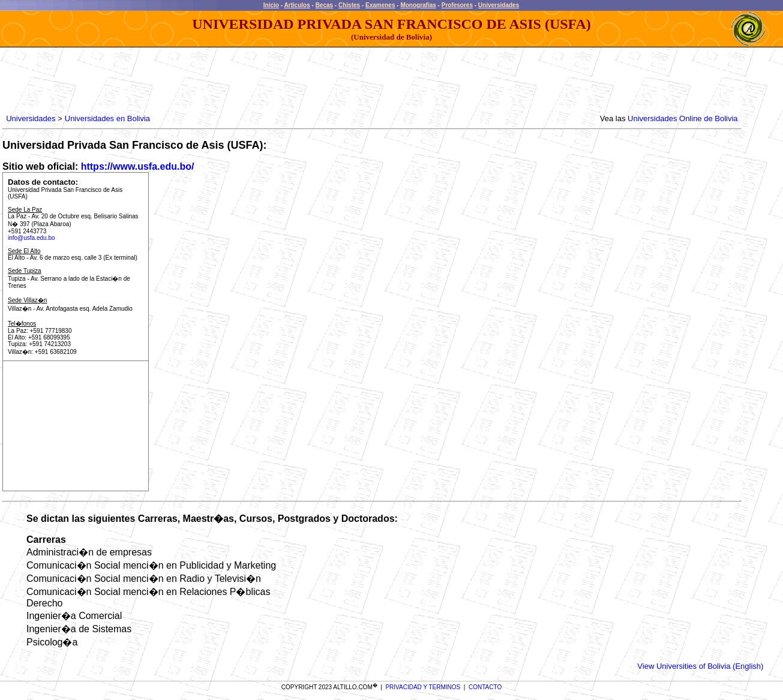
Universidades (499, 5)
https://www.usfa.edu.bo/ (138, 166)
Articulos (297, 5)
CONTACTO (485, 687)
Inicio (271, 5)
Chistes (349, 5)
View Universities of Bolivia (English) (700, 666)
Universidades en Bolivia (107, 118)
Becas (324, 5)
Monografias (418, 5)
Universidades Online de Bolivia (683, 118)
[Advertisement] (223, 81)
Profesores (457, 5)
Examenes (380, 5)
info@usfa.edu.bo (31, 238)
